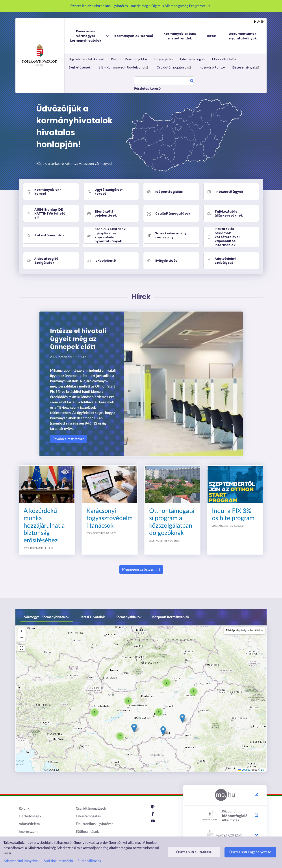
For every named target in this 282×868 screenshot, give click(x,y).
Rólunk (24, 809)
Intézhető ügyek (193, 59)
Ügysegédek (164, 59)
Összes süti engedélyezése (242, 852)
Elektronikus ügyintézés (95, 824)
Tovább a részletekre (69, 439)
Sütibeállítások (87, 832)
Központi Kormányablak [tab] (171, 617)
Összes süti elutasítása (191, 852)
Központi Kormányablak (129, 59)
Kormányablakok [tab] (129, 617)
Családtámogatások (175, 67)
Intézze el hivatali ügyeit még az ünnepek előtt (78, 339)
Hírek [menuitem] (211, 36)
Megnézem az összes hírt (141, 569)
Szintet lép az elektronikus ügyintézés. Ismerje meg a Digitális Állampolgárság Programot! (141, 6)
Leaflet (244, 770)
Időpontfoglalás (224, 59)
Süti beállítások (89, 861)
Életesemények (246, 67)
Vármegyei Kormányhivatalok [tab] (47, 617)
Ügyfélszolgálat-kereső (87, 59)
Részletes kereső (147, 89)
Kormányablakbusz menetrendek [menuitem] (180, 36)
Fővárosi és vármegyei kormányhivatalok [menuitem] (90, 36)
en (263, 22)
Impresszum (28, 832)
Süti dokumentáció (58, 861)
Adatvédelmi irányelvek (21, 861)
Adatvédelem (29, 824)
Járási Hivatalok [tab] (93, 617)
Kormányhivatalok (40, 54)
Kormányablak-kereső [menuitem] (134, 36)
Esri (263, 770)
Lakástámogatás (88, 816)
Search (192, 82)
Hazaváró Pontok (212, 67)
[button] (182, 718)
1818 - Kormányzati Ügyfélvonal (124, 67)
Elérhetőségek (80, 67)
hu (256, 22)
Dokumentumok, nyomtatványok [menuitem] (243, 36)
